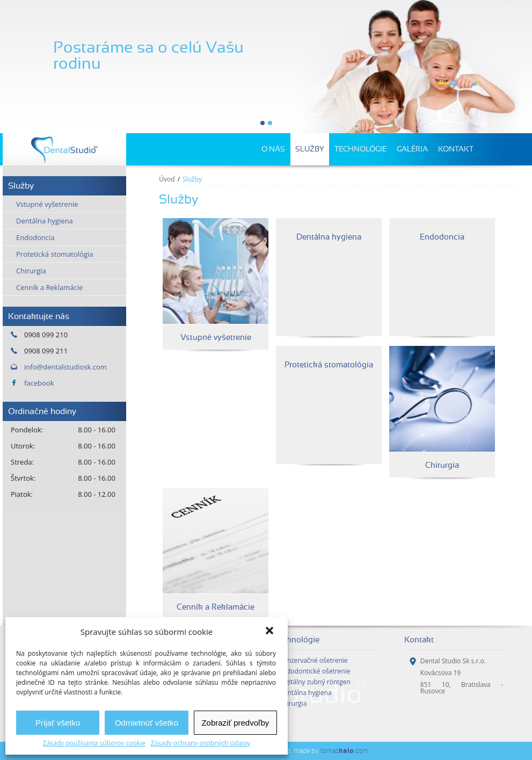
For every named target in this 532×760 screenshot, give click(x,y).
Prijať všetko (58, 723)
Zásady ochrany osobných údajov (201, 743)
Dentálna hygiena (45, 221)
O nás (273, 149)
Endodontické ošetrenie (315, 671)
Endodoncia (35, 237)
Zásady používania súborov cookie (94, 743)
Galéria (412, 149)
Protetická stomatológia (55, 254)
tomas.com (344, 751)
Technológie (360, 149)
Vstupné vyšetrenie (47, 204)
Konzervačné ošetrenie (314, 661)
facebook (39, 383)
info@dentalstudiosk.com (65, 367)
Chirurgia (31, 271)
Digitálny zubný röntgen (315, 682)
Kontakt (456, 149)
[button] (271, 632)
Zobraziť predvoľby (235, 723)
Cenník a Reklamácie (49, 287)
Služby (310, 149)
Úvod (167, 179)
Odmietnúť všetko (147, 723)
